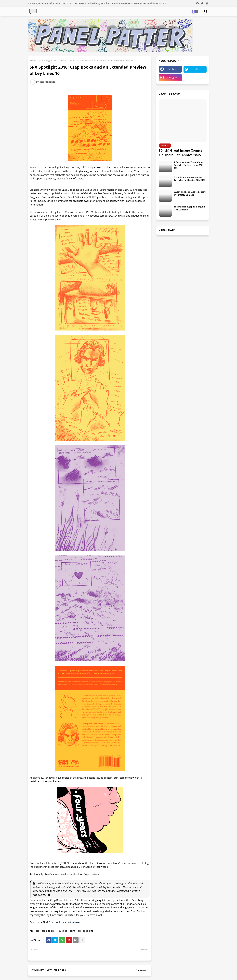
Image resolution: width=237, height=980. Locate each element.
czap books (48, 931)
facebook (173, 69)
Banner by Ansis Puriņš (40, 3)
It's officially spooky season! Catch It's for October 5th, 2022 (190, 178)
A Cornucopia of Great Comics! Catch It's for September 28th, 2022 (190, 165)
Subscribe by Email (97, 3)
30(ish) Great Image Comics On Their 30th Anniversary (181, 153)
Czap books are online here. (65, 922)
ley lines (62, 931)
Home (33, 60)
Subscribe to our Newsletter (70, 3)
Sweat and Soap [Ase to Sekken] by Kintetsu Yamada (190, 193)
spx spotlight (45, 60)
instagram (173, 77)
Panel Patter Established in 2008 (150, 3)
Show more (142, 970)
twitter (197, 69)
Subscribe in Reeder (120, 3)
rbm (73, 931)
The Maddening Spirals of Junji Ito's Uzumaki (189, 208)
